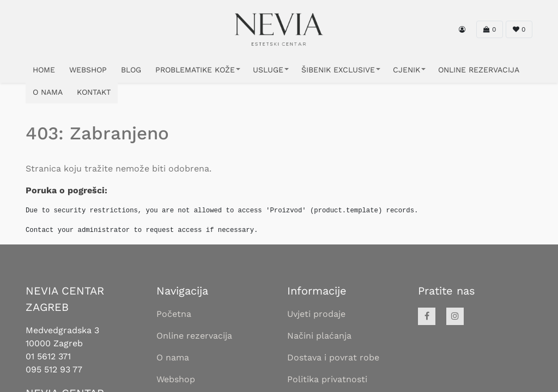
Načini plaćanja (319, 336)
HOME (44, 70)
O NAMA (48, 92)
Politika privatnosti (327, 379)
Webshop (176, 379)
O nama (173, 357)
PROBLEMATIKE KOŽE (195, 70)
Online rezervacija (194, 336)
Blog (131, 70)
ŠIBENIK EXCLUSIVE (338, 70)
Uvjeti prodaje (316, 314)
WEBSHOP (88, 70)
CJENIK (407, 70)
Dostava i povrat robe (333, 357)
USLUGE (268, 70)
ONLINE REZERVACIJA (479, 70)
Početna (174, 314)
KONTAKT (94, 92)
